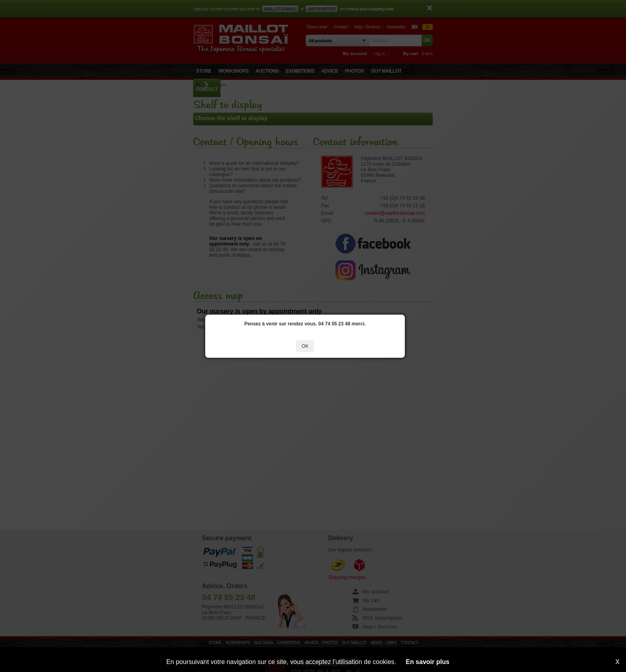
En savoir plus (427, 662)
